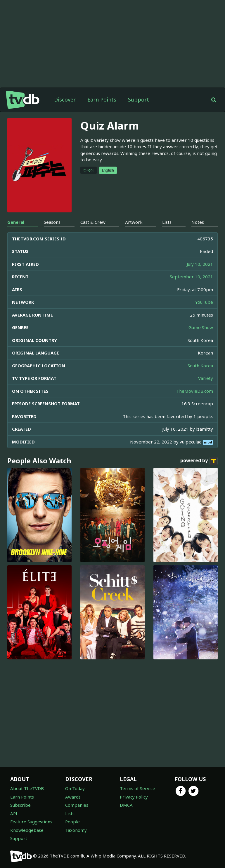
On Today (75, 788)
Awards (73, 797)
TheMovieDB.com (195, 391)
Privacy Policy (134, 797)
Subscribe (20, 805)
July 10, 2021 (200, 264)
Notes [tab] (198, 222)
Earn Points (102, 99)
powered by (199, 461)
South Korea (200, 366)
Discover (65, 99)
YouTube (204, 302)
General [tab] (16, 222)
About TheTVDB (27, 788)
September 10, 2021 (191, 277)
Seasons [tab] (52, 222)
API (14, 813)
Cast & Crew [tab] (93, 222)
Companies (77, 805)
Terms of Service (137, 788)
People (72, 822)
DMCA (126, 805)
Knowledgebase (27, 830)
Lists (70, 813)
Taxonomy (76, 830)
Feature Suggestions (31, 822)
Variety (206, 378)
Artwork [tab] (134, 222)
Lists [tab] (167, 222)
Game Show (201, 327)
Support (139, 99)
